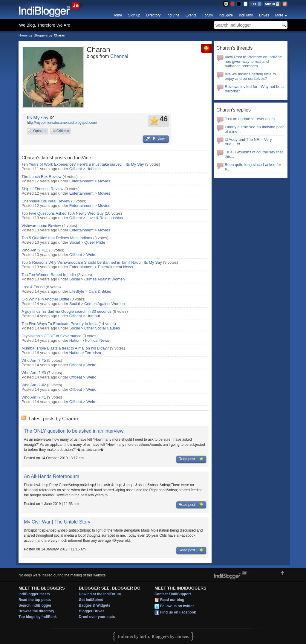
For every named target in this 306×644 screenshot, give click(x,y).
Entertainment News (115, 267)
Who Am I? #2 (34, 385)
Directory (153, 15)
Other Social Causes (102, 328)
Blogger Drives (92, 611)
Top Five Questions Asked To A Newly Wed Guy (63, 213)
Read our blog (172, 600)
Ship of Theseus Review (42, 189)
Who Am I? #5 (34, 360)
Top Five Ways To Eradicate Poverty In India (59, 324)
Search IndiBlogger (35, 605)
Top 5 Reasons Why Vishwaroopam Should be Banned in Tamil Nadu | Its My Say (92, 262)
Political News (97, 340)
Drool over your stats (97, 617)
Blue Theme (226, 4)
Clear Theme (245, 4)
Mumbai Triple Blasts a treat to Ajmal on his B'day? (65, 348)
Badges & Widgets (95, 605)
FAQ (256, 4)
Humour (93, 316)
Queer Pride (95, 242)
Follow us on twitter (177, 606)
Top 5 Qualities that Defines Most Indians (57, 238)
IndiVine (173, 15)
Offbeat (76, 169)
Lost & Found (33, 287)
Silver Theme (239, 4)
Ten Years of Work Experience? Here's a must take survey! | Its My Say (83, 164)
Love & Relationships (105, 218)
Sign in (272, 4)
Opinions (40, 131)
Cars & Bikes (100, 291)
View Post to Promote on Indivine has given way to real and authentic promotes (253, 61)
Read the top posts (35, 600)
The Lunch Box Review (42, 177)
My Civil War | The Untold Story (57, 522)
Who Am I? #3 (34, 373)
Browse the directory (36, 611)
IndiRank (246, 15)
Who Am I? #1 (34, 397)
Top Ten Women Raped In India (49, 275)
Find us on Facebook (178, 613)
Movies (104, 181)
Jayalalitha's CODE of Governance (51, 336)
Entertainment (81, 181)
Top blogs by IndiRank (38, 617)
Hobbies (94, 169)
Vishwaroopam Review (41, 226)
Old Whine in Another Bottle (45, 299)
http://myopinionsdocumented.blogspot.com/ (62, 123)
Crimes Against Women (105, 279)
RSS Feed (285, 4)
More (279, 15)
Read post (191, 459)
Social (75, 242)
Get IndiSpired (91, 600)
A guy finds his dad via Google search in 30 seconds (66, 311)
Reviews (156, 139)
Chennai (119, 56)
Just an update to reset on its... (251, 119)
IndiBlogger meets (34, 594)
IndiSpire (226, 15)
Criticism (63, 131)
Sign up (134, 15)
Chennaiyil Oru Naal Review (46, 201)
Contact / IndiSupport (173, 594)
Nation (75, 340)
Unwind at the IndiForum (100, 594)
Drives (264, 15)
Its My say (38, 118)
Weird (91, 255)
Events (191, 15)
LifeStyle (77, 291)
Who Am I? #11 (35, 250)
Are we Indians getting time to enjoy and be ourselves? (250, 76)
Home (117, 15)
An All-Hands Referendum (52, 476)
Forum (208, 15)
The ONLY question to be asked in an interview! (74, 431)
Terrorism (93, 353)
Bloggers (41, 35)
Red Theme (232, 4)
